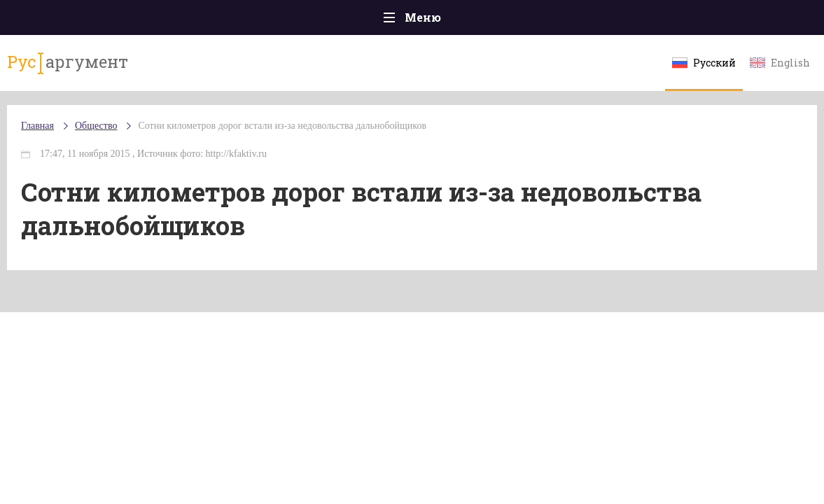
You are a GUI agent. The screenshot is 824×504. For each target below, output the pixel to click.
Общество (96, 126)
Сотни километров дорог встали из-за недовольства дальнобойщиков (282, 126)
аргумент (68, 62)
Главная (37, 126)
